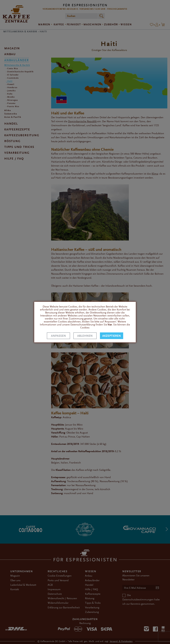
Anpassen (58, 336)
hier (110, 325)
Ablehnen (85, 336)
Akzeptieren (112, 336)
